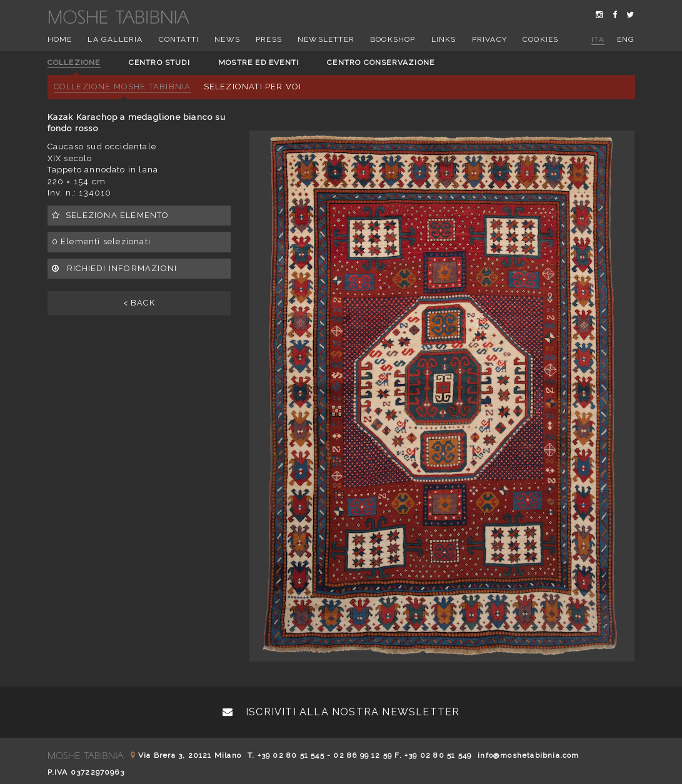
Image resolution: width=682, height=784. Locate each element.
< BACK (139, 303)
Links (444, 39)
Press (269, 39)
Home (60, 39)
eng (626, 39)
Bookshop (393, 39)
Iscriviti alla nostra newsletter (341, 712)
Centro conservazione (381, 62)
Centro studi (159, 62)
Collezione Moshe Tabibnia (123, 87)
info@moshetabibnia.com (528, 755)
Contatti (179, 39)
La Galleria (115, 39)
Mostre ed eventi (258, 62)
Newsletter (326, 39)
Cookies (540, 39)
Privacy (489, 39)
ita (598, 39)
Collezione (74, 62)
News (227, 39)
